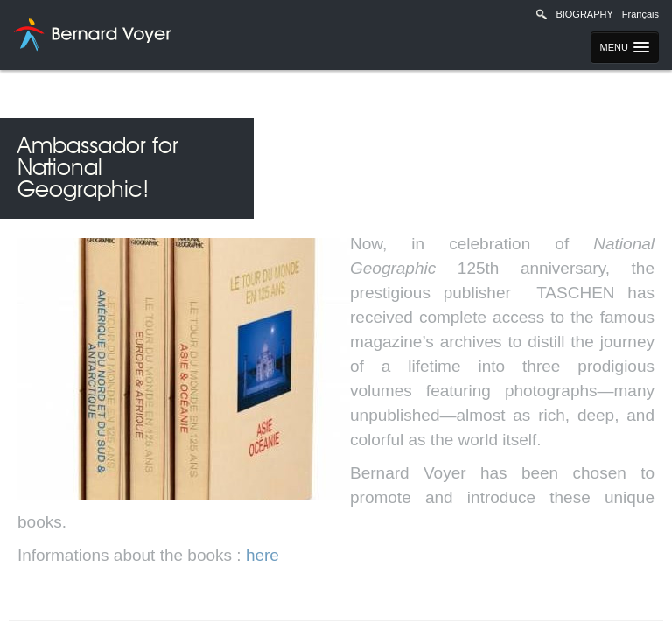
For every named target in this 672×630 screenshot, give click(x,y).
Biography (584, 14)
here (262, 555)
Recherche (542, 14)
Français (640, 14)
